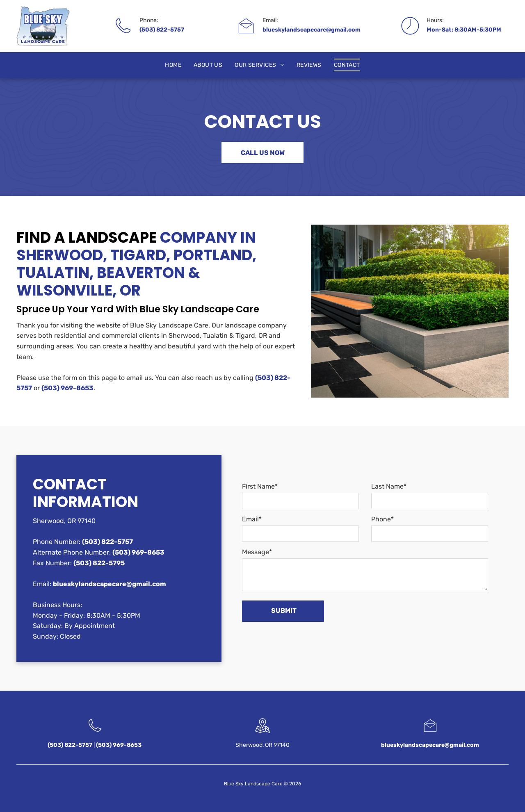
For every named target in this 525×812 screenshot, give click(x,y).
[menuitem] (173, 65)
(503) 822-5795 (99, 563)
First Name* (260, 486)
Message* (257, 552)
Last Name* (389, 486)
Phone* (382, 519)
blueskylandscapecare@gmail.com (312, 30)
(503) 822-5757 (162, 30)
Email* (252, 519)
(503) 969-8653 (67, 388)
